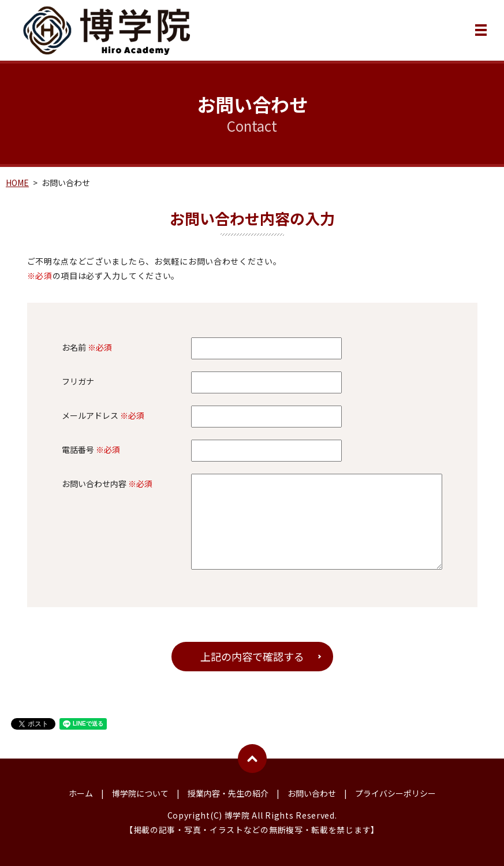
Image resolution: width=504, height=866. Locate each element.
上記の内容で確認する (252, 656)
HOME (17, 183)
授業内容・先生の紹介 (228, 793)
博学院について (140, 793)
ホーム (81, 793)
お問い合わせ (312, 793)
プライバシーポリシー (395, 793)
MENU (481, 32)
